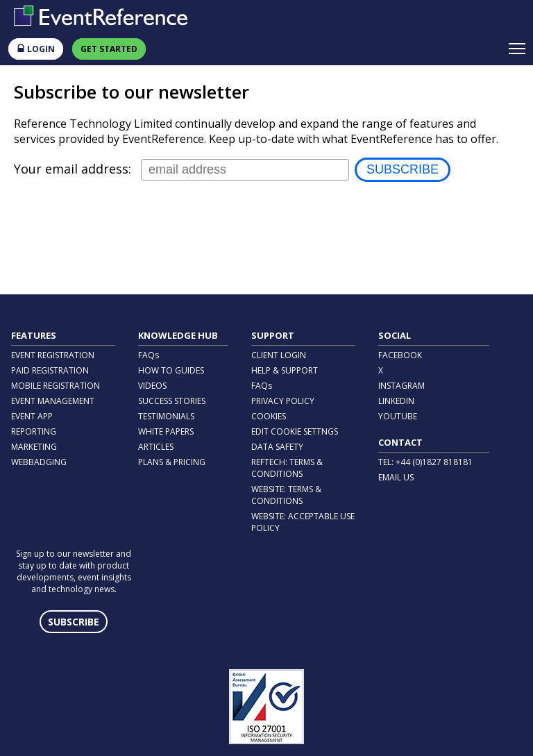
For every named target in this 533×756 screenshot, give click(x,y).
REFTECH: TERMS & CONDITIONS (287, 468)
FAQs (149, 355)
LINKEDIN (396, 401)
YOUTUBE (398, 416)
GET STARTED (109, 49)
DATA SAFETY (277, 447)
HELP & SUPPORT (285, 370)
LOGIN (36, 49)
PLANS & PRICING (172, 462)
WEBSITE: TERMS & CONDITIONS (286, 495)
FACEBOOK (400, 355)
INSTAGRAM (401, 386)
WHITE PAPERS (166, 431)
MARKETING (34, 447)
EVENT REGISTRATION (53, 355)
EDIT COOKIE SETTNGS (295, 431)
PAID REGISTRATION (50, 370)
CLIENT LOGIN (279, 355)
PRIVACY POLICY (283, 401)
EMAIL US (396, 477)
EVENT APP (32, 416)
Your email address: (73, 169)
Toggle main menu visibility (518, 45)
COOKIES (269, 416)
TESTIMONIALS (166, 416)
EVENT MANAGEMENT (53, 401)
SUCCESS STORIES (172, 401)
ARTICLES (156, 447)
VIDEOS (152, 386)
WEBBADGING (39, 462)
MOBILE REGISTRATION (56, 386)
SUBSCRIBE (74, 622)
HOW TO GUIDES (171, 370)
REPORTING (34, 431)
